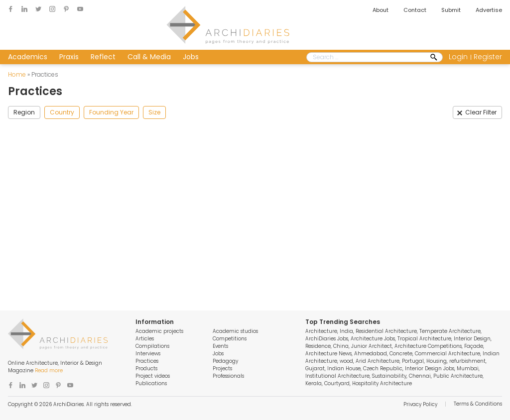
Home (17, 74)
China (341, 346)
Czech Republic (383, 368)
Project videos (153, 376)
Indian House (344, 368)
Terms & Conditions (478, 404)
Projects (222, 368)
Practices (147, 361)
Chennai (420, 376)
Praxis (69, 57)
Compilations (152, 346)
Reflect (103, 57)
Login (458, 57)
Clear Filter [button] (481, 112)
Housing (437, 361)
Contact (415, 10)
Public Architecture (458, 376)
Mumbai (468, 368)
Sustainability (389, 376)
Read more (49, 370)
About (381, 10)
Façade (474, 346)
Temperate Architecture (450, 331)
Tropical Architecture (424, 339)
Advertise (489, 10)
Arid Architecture (378, 361)
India (346, 331)
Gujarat (315, 368)
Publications (151, 383)
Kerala (314, 383)
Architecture (321, 331)
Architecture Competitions (428, 346)
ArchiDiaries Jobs (327, 339)
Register (488, 57)
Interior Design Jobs (430, 368)
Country (62, 112)
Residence (318, 346)
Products (146, 368)
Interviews (148, 354)
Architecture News (328, 354)
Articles (145, 339)
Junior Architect (372, 346)
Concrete (401, 354)
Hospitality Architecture (382, 383)
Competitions (230, 339)
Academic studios (235, 331)
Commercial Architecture (447, 354)
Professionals (228, 376)
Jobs (191, 57)
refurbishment (467, 361)
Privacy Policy (420, 404)
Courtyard (337, 383)
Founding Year (111, 112)
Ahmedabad (371, 354)
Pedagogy (225, 361)
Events (220, 346)
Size (154, 112)
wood (346, 361)
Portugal (413, 361)
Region (24, 112)
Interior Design (472, 339)
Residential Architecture (386, 331)
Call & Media (149, 57)
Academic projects (159, 331)
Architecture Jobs (373, 339)
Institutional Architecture (337, 376)
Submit (451, 10)
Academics (28, 57)
